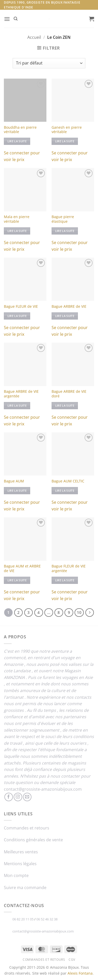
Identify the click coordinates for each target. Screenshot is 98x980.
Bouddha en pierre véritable (20, 130)
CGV (72, 960)
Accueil (34, 37)
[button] (7, 19)
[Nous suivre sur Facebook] (9, 797)
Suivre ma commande (25, 888)
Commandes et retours (27, 828)
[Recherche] (16, 19)
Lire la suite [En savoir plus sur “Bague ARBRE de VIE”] (65, 316)
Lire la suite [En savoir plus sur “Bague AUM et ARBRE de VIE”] (17, 580)
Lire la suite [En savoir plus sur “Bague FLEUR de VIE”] (17, 316)
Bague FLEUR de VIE (21, 306)
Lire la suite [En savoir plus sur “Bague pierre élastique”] (65, 231)
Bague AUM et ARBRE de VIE (22, 568)
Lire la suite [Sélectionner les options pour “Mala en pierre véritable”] (17, 231)
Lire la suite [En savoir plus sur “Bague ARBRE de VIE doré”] (65, 405)
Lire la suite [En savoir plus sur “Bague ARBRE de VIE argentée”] (17, 405)
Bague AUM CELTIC (68, 481)
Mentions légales (20, 864)
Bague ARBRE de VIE (69, 306)
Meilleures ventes (21, 852)
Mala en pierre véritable (17, 219)
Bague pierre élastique (63, 219)
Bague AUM (14, 481)
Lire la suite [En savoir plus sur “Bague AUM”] (17, 491)
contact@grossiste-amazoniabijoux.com (43, 789)
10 (79, 612)
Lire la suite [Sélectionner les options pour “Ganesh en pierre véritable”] (65, 141)
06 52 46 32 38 (47, 919)
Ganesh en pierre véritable (67, 130)
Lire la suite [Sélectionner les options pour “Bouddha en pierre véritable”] (17, 141)
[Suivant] (90, 613)
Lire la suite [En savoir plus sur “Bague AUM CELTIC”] (65, 491)
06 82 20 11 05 (23, 919)
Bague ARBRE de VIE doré (69, 394)
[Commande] (49, 63)
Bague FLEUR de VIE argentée (69, 568)
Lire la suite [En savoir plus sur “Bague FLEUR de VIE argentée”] (65, 580)
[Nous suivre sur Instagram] (18, 797)
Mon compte (16, 875)
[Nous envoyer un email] (27, 797)
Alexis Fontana (80, 973)
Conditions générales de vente (33, 840)
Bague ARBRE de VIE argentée (21, 394)
